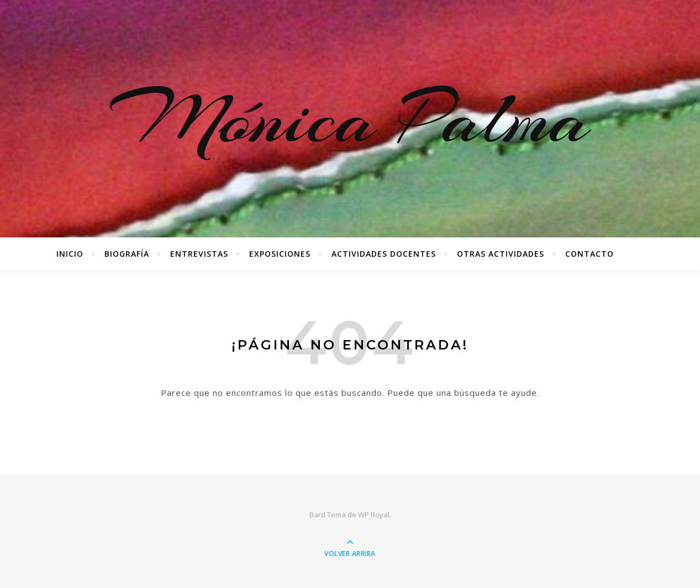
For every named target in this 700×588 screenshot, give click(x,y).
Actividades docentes (384, 254)
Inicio (70, 254)
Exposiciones (280, 254)
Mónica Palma (350, 119)
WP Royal (374, 515)
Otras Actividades (501, 254)
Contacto (590, 254)
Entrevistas (199, 254)
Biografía (127, 254)
